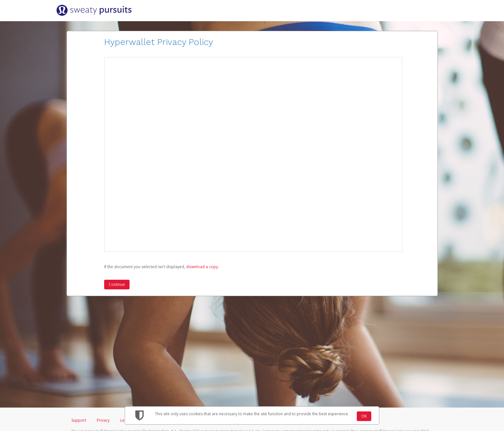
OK (364, 416)
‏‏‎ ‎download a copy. (202, 267)
